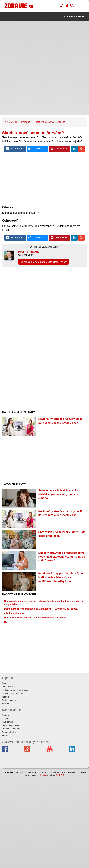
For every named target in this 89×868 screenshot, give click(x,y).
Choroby (6, 715)
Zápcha (61, 122)
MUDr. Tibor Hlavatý (29, 252)
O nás (5, 683)
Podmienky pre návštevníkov (15, 690)
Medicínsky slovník (11, 725)
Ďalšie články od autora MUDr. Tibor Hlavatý (43, 262)
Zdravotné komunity (11, 729)
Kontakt (5, 704)
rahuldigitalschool (14, 613)
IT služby (43, 775)
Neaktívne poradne (44, 122)
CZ (6, 622)
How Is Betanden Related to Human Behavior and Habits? (36, 618)
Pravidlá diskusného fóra (13, 694)
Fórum (5, 736)
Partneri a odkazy (10, 700)
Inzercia (6, 697)
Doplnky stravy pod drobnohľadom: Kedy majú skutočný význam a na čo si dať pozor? (62, 557)
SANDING (60, 775)
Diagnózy (6, 719)
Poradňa (26, 122)
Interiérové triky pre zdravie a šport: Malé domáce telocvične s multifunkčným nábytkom (61, 577)
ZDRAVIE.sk (11, 122)
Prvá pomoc (7, 722)
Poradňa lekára (9, 732)
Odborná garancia (10, 687)
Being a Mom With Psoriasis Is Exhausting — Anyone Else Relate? (41, 609)
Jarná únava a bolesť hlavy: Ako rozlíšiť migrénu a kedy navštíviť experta (59, 494)
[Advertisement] (44, 45)
